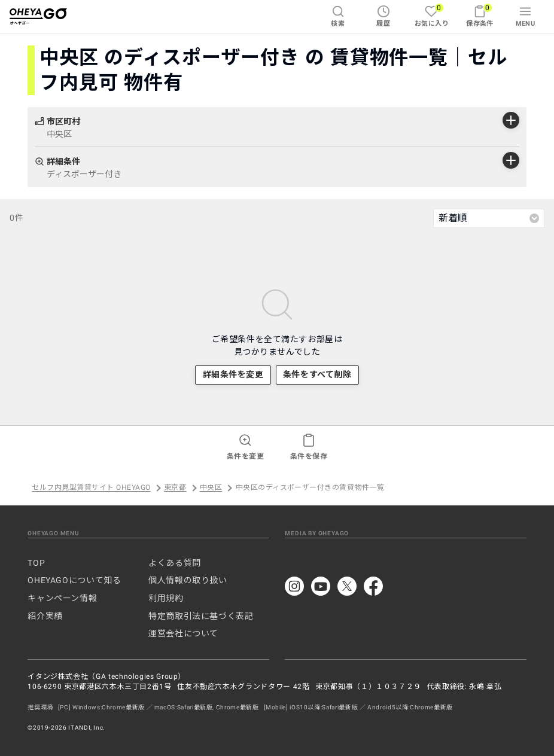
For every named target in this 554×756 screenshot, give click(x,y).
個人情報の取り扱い (188, 580)
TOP (36, 563)
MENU (526, 16)
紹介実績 (45, 616)
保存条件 (480, 15)
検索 (338, 16)
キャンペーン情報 (62, 598)
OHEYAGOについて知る (74, 580)
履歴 (383, 16)
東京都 (175, 488)
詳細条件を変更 (233, 374)
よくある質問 (175, 563)
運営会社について (183, 633)
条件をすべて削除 (317, 374)
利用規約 (166, 598)
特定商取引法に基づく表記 (201, 616)
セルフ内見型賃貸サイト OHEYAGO (91, 488)
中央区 (211, 488)
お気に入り (432, 15)
